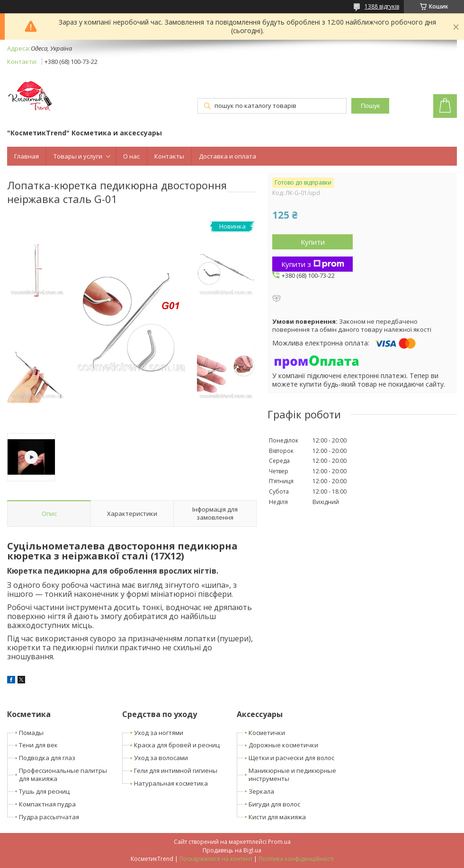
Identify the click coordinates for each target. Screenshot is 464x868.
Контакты (169, 156)
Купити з (313, 264)
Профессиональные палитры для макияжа (63, 775)
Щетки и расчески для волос (291, 758)
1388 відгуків (382, 6)
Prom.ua (279, 842)
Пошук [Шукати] (370, 106)
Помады (31, 733)
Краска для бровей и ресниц (177, 745)
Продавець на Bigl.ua (232, 850)
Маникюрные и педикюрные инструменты (292, 775)
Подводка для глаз (47, 758)
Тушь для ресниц (44, 791)
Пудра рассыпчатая (49, 817)
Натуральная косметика (171, 783)
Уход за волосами (161, 758)
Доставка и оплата (228, 156)
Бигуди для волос (274, 804)
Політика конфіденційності (296, 859)
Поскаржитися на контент (216, 859)
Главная (27, 156)
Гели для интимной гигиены (176, 771)
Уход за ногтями (159, 733)
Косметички (267, 733)
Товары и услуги (78, 156)
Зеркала (261, 791)
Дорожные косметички (283, 745)
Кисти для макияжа (277, 817)
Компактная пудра (47, 804)
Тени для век (38, 745)
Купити (313, 242)
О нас (131, 156)
